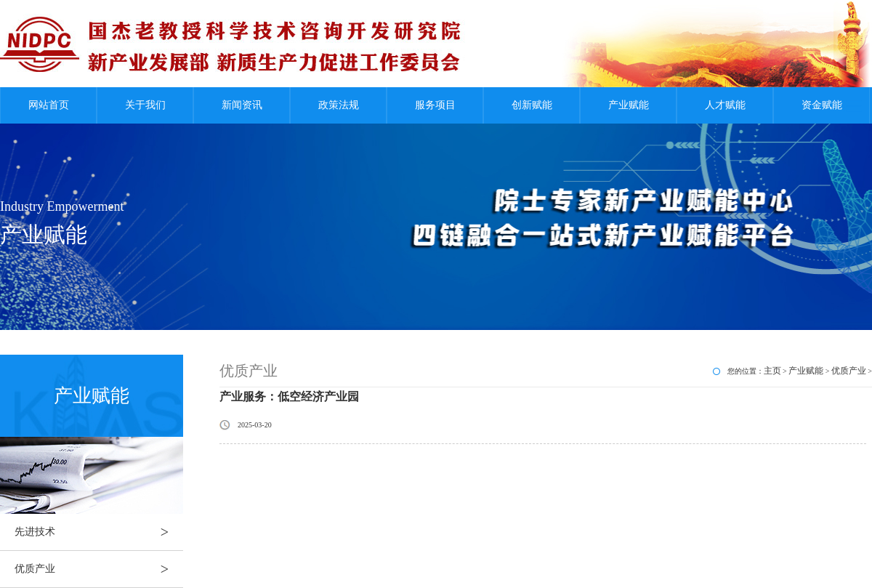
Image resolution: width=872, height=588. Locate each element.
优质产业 (99, 569)
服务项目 (435, 105)
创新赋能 (532, 105)
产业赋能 (629, 105)
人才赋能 (725, 105)
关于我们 (145, 105)
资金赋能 (822, 105)
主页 (772, 371)
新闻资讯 (242, 105)
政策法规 (339, 105)
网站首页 (49, 105)
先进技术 (99, 532)
